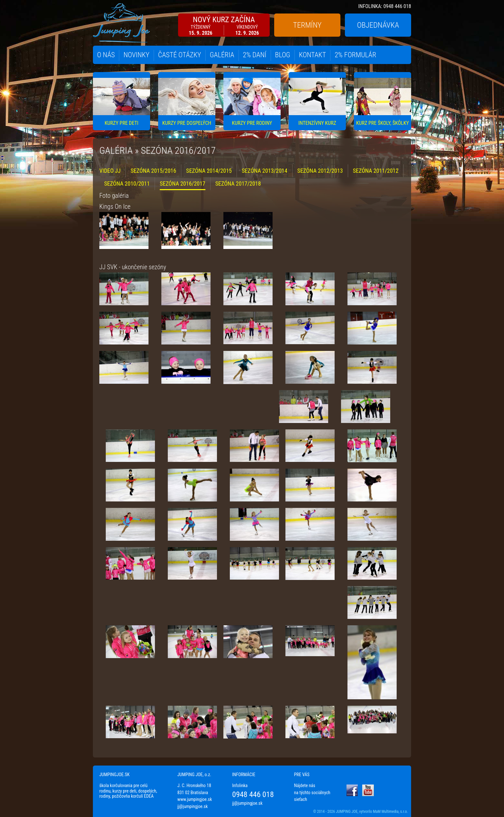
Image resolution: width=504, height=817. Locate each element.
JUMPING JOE (347, 812)
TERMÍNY (307, 25)
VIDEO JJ (110, 171)
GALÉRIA (222, 55)
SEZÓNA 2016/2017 (183, 184)
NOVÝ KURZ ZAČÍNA (224, 26)
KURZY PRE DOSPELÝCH (187, 123)
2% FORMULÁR (355, 55)
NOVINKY (136, 55)
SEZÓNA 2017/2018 (238, 184)
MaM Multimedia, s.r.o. (390, 812)
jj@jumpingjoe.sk (193, 806)
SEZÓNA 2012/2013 (320, 171)
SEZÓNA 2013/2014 (265, 171)
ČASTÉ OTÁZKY (180, 55)
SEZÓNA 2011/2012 (376, 171)
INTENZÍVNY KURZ (317, 123)
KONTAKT (312, 55)
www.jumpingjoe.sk (195, 799)
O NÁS (106, 55)
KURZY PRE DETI (121, 123)
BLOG (283, 55)
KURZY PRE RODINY (252, 123)
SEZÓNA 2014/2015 (209, 171)
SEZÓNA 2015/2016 (153, 171)
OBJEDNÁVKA (378, 25)
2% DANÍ (255, 55)
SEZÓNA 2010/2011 (127, 184)
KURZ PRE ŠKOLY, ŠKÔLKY (382, 123)
